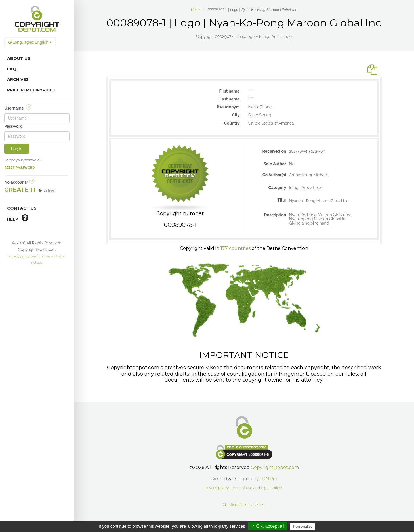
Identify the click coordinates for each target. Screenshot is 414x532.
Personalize (303, 526)
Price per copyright (31, 90)
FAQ (12, 69)
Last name (229, 99)
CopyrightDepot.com (275, 467)
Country (232, 123)
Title (282, 200)
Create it (20, 190)
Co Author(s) (274, 175)
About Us (19, 58)
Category (277, 188)
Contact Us (22, 208)
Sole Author (275, 164)
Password (13, 126)
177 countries (236, 248)
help (18, 218)
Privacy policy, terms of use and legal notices (244, 488)
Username (18, 108)
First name (230, 91)
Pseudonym (228, 107)
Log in (17, 149)
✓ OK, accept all (268, 526)
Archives (18, 79)
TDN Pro (268, 479)
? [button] (29, 107)
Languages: (30, 42)
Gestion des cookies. (244, 505)
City (236, 115)
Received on (274, 151)
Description (275, 215)
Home (195, 10)
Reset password (20, 168)
